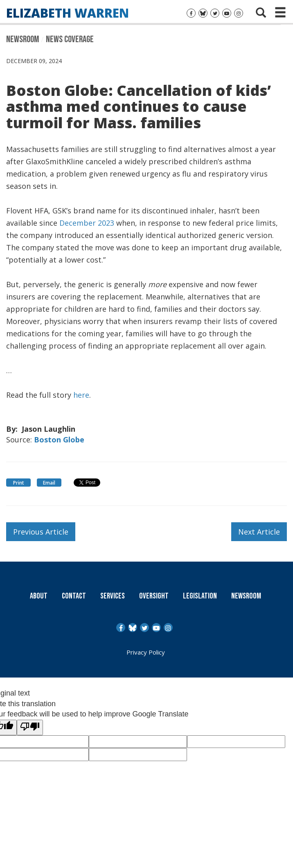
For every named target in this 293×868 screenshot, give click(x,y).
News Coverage (70, 39)
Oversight (154, 596)
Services (113, 596)
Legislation (200, 596)
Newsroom (23, 39)
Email (49, 483)
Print (19, 483)
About (39, 596)
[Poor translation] (30, 727)
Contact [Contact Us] (74, 596)
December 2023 (87, 222)
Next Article (259, 532)
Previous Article (41, 532)
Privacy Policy (146, 652)
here (81, 395)
